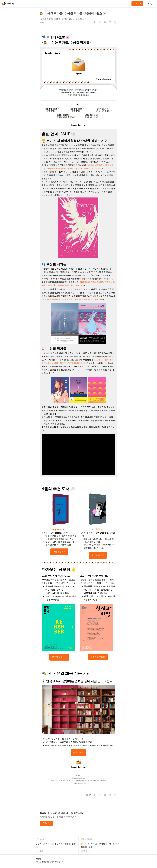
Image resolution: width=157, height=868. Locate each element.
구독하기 (137, 4)
